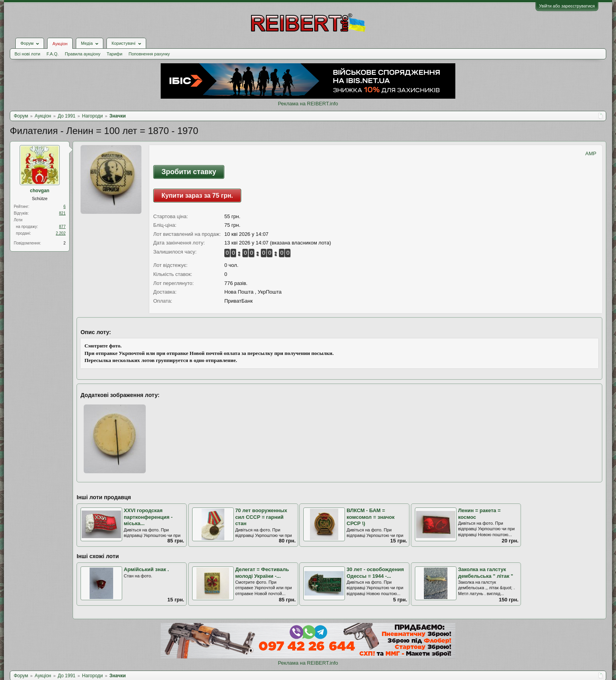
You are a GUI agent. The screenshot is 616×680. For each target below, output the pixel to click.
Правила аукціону (82, 54)
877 (62, 227)
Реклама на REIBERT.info (308, 104)
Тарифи (115, 54)
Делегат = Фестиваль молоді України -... (262, 573)
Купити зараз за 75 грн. (197, 196)
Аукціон (60, 44)
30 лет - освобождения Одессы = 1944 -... (375, 573)
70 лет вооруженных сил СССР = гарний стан (261, 517)
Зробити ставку (189, 172)
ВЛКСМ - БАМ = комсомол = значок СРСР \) (370, 517)
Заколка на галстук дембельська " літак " (486, 573)
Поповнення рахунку (149, 54)
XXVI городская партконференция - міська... (148, 517)
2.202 (61, 233)
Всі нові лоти (27, 54)
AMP (591, 153)
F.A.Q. (52, 54)
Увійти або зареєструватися (567, 6)
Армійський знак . (146, 569)
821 (62, 213)
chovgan (39, 191)
